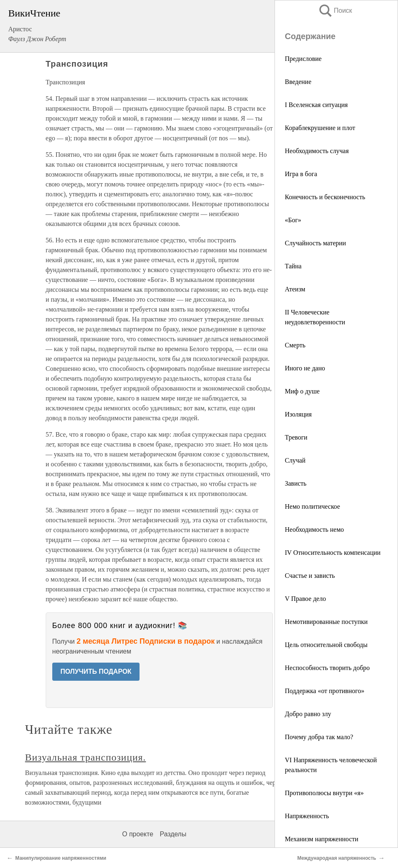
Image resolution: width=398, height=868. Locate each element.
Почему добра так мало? (319, 737)
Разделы (173, 834)
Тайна (293, 266)
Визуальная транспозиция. (86, 757)
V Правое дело (305, 599)
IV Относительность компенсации (333, 553)
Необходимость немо (314, 529)
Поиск (335, 10)
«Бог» (293, 220)
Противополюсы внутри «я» (324, 793)
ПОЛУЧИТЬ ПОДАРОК (96, 671)
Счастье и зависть (310, 576)
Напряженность (307, 816)
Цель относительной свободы (326, 645)
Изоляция (298, 414)
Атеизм (295, 289)
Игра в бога (301, 174)
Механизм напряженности (322, 839)
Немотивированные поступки (326, 622)
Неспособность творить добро (327, 668)
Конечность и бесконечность (325, 197)
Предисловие (303, 59)
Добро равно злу (308, 714)
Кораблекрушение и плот (320, 128)
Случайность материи (315, 243)
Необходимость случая (317, 151)
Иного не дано (305, 368)
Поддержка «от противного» (325, 691)
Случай (295, 460)
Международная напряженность (337, 858)
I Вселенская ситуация (316, 105)
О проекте (138, 834)
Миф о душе (302, 391)
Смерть (295, 345)
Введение (298, 82)
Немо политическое (312, 506)
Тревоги (296, 437)
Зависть (296, 483)
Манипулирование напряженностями (61, 858)
